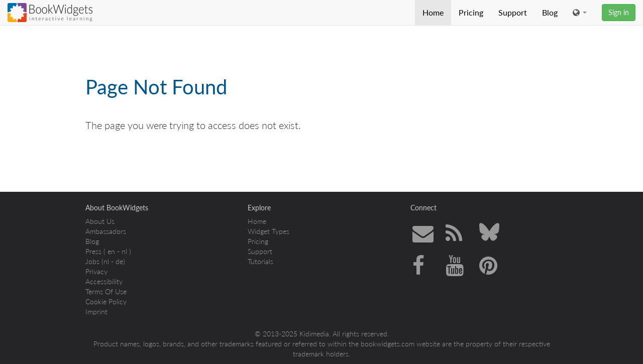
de (119, 261)
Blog (550, 12)
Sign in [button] (619, 12)
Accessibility (104, 281)
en (111, 251)
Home (433, 12)
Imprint (96, 312)
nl (124, 251)
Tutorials (260, 261)
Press (93, 251)
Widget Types (269, 231)
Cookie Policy (106, 301)
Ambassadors (106, 231)
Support (513, 12)
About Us (100, 221)
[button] (580, 13)
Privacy (96, 271)
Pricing (471, 12)
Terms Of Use (106, 291)
